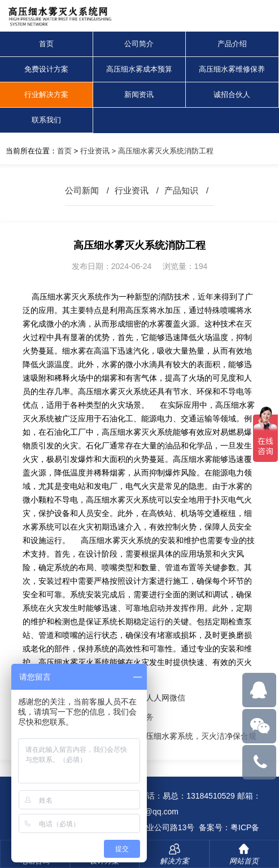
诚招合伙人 (232, 94)
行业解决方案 (46, 94)
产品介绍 (232, 44)
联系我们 (46, 120)
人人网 (158, 698)
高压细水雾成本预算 (139, 69)
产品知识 (181, 190)
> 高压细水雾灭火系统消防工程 (162, 151)
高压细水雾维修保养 (232, 69)
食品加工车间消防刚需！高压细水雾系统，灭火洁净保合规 (154, 736)
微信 (177, 698)
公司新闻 (82, 190)
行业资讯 (95, 151)
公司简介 (139, 44)
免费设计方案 (46, 69)
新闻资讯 (139, 94)
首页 (46, 44)
